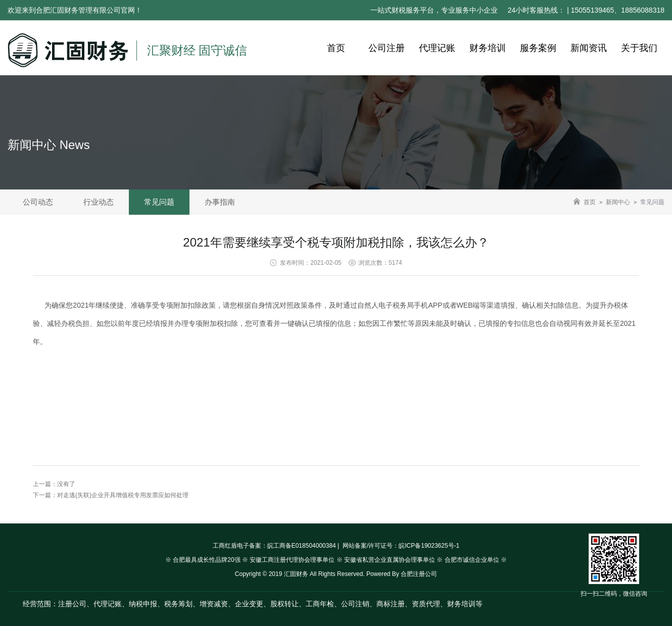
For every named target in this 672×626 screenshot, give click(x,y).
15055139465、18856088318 (618, 10)
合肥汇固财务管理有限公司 (78, 10)
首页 (336, 48)
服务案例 (538, 48)
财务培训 (488, 48)
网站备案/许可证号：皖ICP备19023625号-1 (400, 546)
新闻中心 (618, 202)
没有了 (66, 484)
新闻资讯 (589, 48)
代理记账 (437, 48)
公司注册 (387, 48)
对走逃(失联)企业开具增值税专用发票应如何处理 (123, 495)
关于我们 (639, 48)
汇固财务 (296, 574)
